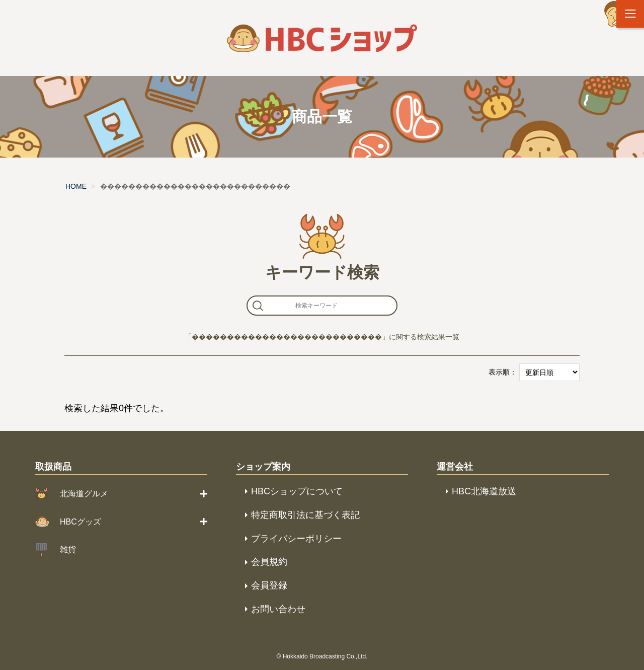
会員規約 (269, 562)
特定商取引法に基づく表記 (305, 515)
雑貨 (68, 549)
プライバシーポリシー (296, 539)
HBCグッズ (80, 522)
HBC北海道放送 (484, 491)
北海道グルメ (84, 494)
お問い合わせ (278, 609)
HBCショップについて (297, 491)
